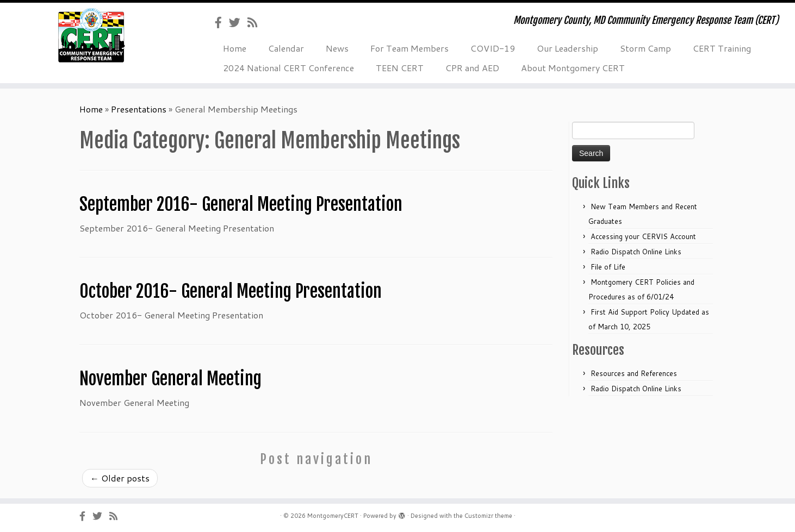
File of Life (608, 267)
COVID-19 (493, 48)
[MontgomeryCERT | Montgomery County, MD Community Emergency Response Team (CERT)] (92, 35)
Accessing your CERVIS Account (643, 236)
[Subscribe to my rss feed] (256, 22)
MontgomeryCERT (333, 516)
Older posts (120, 478)
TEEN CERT (400, 68)
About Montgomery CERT (573, 68)
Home (235, 48)
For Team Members (409, 48)
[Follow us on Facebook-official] (222, 22)
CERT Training (722, 48)
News (337, 48)
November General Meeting (170, 379)
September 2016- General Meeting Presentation (241, 204)
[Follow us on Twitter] (238, 22)
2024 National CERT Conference (288, 68)
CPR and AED (472, 68)
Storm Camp (645, 48)
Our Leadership (567, 48)
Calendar (286, 48)
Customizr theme (488, 516)
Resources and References (634, 373)
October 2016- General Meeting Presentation (231, 291)
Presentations (139, 109)
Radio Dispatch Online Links (636, 252)
